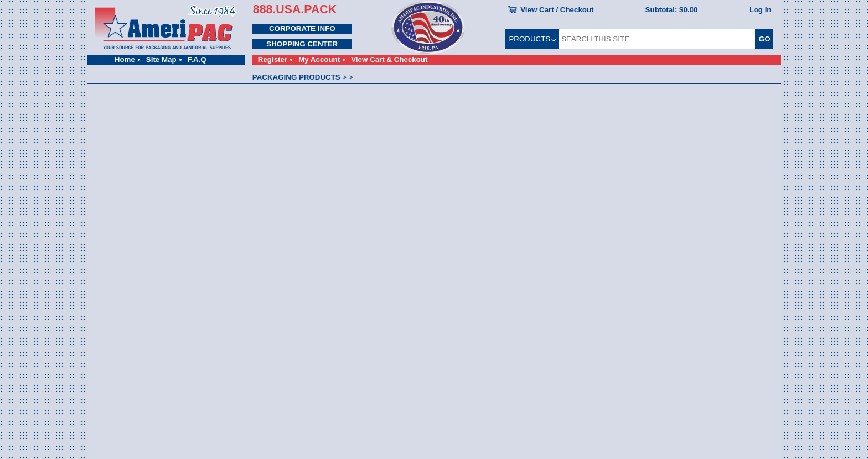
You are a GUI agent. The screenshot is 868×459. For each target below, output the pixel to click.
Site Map (161, 59)
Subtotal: (672, 10)
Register (273, 59)
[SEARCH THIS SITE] (657, 39)
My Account (319, 59)
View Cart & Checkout (389, 59)
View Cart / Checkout (557, 10)
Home (125, 59)
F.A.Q (197, 59)
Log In (761, 10)
